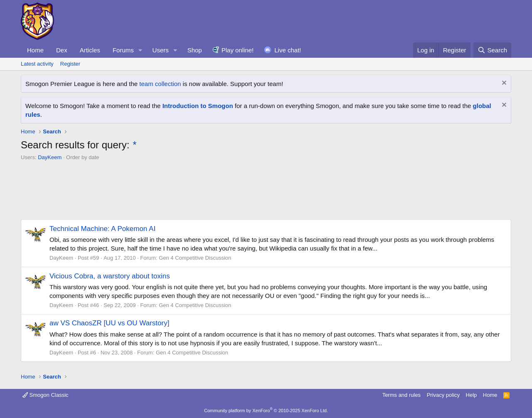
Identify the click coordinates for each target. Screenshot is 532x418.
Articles (90, 50)
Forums (123, 50)
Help (472, 395)
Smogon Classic (46, 395)
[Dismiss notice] (503, 84)
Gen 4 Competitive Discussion (195, 258)
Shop (195, 50)
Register (70, 64)
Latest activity (37, 64)
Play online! (238, 50)
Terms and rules (401, 395)
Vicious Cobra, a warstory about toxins (110, 276)
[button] (140, 50)
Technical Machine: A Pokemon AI (102, 229)
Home (35, 50)
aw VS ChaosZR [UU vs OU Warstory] (109, 323)
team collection (160, 84)
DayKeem (50, 157)
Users (161, 50)
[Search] (492, 50)
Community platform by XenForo (266, 411)
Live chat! (288, 50)
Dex (62, 50)
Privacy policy (443, 395)
